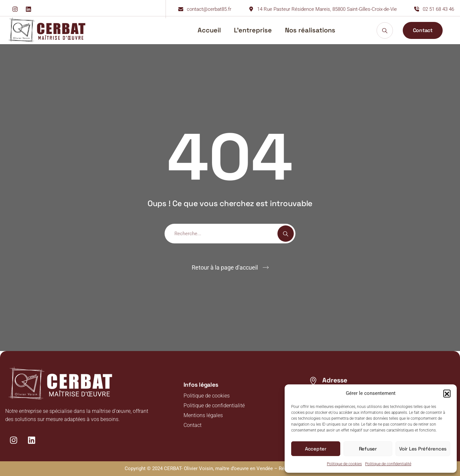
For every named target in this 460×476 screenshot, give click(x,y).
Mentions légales (203, 415)
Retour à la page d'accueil (225, 267)
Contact (193, 425)
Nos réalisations (310, 30)
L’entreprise (253, 30)
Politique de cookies (344, 464)
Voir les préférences (423, 449)
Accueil (209, 30)
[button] (447, 393)
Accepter (316, 449)
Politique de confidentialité (388, 464)
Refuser (368, 449)
